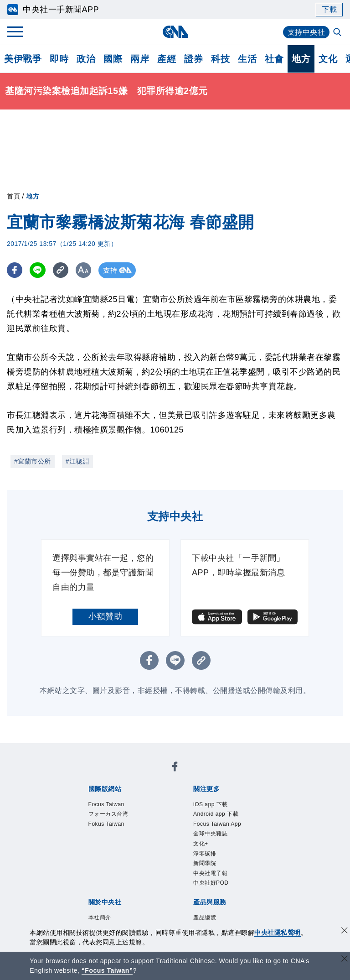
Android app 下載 (226, 818)
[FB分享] (15, 270)
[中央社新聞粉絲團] (175, 769)
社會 (274, 59)
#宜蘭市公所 (33, 461)
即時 (59, 59)
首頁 (13, 196)
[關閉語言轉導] (345, 960)
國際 (113, 59)
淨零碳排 (210, 880)
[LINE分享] (38, 270)
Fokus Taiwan (115, 830)
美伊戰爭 (23, 59)
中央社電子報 (219, 904)
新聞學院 (210, 892)
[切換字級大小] (85, 270)
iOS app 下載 (219, 806)
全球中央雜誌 (219, 855)
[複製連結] (61, 270)
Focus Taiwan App (220, 837)
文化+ (204, 867)
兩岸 (140, 59)
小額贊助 (105, 616)
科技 (220, 59)
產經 (167, 59)
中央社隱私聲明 (278, 933)
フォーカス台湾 (118, 818)
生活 (247, 59)
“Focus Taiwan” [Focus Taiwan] (107, 970)
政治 (86, 59)
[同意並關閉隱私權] (345, 931)
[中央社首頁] (175, 32)
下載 (329, 9)
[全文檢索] (338, 33)
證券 (193, 59)
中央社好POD (219, 917)
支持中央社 (306, 32)
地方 (301, 59)
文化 (328, 59)
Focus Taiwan (115, 806)
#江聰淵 (77, 461)
